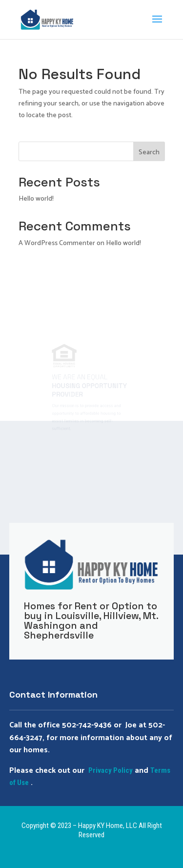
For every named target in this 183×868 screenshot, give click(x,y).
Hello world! (36, 199)
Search (149, 153)
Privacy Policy (111, 770)
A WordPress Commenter (57, 243)
